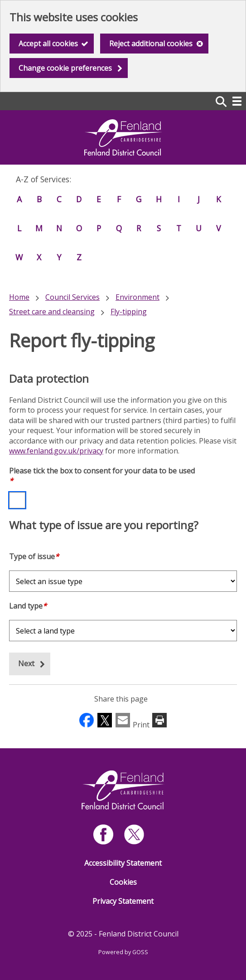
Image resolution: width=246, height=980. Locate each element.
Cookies (123, 882)
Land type (28, 606)
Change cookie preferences (65, 68)
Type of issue (34, 556)
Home (19, 297)
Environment (137, 297)
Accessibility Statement (123, 863)
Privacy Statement (123, 901)
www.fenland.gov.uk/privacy (56, 451)
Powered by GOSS (123, 952)
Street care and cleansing (52, 312)
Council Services (72, 297)
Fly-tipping (129, 312)
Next (26, 663)
